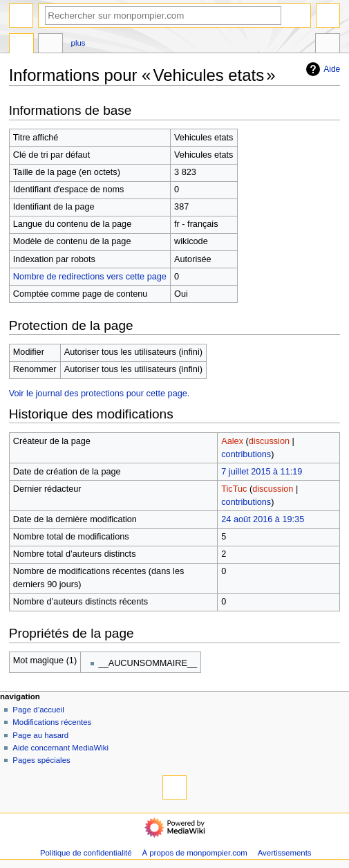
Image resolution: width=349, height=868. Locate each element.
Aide (321, 69)
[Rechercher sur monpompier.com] (163, 16)
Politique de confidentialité (86, 853)
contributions (246, 454)
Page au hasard (40, 735)
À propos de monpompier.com (194, 853)
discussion (269, 441)
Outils (328, 45)
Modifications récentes (52, 722)
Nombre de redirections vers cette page (90, 277)
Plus (78, 43)
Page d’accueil (38, 710)
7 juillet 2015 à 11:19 (262, 472)
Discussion (50, 45)
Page (21, 45)
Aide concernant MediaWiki (60, 748)
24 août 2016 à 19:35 (263, 519)
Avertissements (285, 853)
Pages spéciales (41, 760)
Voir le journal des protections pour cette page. (100, 394)
